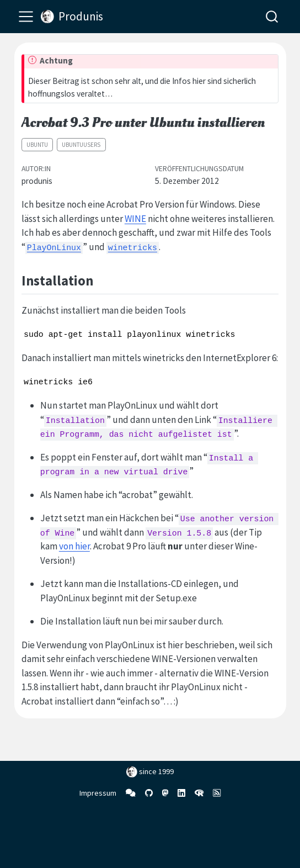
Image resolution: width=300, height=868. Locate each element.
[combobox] (272, 16)
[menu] (26, 17)
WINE (135, 219)
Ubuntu (37, 145)
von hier (74, 546)
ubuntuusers (81, 145)
